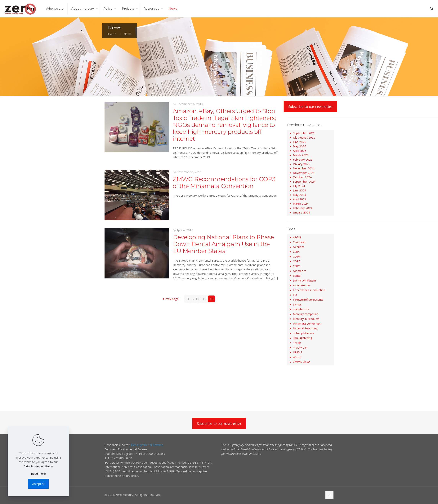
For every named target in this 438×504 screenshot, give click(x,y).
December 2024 (304, 168)
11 (204, 299)
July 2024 (299, 186)
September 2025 (304, 133)
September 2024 (304, 181)
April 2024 (300, 199)
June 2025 (299, 142)
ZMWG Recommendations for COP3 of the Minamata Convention (224, 183)
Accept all (38, 484)
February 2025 (303, 159)
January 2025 (302, 164)
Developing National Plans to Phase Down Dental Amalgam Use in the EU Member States (223, 244)
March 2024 (301, 204)
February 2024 (303, 208)
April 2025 (300, 151)
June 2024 (299, 190)
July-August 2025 (304, 137)
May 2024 (299, 195)
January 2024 (302, 212)
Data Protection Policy (38, 466)
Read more (38, 474)
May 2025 (299, 146)
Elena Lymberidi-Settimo (147, 445)
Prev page (170, 299)
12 (212, 299)
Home (112, 34)
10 (197, 299)
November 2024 (304, 173)
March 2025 (301, 155)
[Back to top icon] (329, 495)
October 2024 (302, 177)
